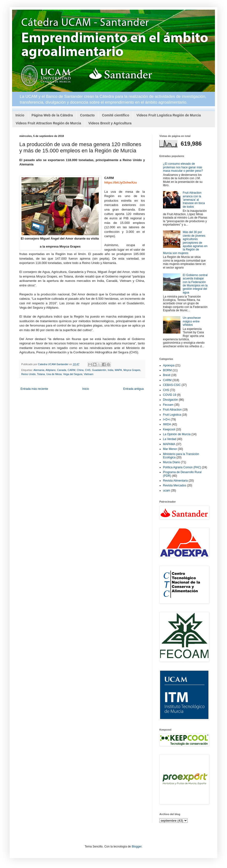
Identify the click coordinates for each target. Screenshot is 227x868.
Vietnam (89, 374)
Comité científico (116, 115)
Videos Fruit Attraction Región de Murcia (48, 123)
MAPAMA (169, 444)
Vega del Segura (73, 374)
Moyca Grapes (132, 370)
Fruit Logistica (172, 415)
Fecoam (168, 405)
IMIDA (167, 424)
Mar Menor (170, 449)
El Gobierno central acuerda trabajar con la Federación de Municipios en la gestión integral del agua (195, 284)
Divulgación (170, 400)
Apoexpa (169, 365)
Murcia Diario (172, 462)
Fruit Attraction (172, 410)
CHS (88, 370)
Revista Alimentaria (175, 481)
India (110, 370)
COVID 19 (170, 395)
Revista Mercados (175, 485)
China (80, 370)
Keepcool (169, 429)
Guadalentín (99, 370)
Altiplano (51, 370)
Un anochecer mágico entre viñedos (192, 321)
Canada (62, 370)
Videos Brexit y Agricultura (110, 123)
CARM (71, 370)
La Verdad (170, 439)
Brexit (167, 375)
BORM (167, 370)
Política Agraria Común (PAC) (182, 467)
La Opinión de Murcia (177, 434)
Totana (41, 374)
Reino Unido (28, 374)
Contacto (87, 115)
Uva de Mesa (54, 374)
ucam (167, 491)
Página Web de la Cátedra (52, 115)
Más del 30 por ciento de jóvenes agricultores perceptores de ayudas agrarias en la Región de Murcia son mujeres (185, 242)
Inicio (20, 115)
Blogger (137, 847)
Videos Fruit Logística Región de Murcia (169, 115)
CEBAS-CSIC (172, 385)
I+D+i (167, 420)
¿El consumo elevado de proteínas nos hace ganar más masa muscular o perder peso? (183, 167)
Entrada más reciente (34, 389)
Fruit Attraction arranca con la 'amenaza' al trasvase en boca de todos (194, 200)
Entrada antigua (133, 389)
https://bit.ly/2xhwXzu (121, 182)
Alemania (39, 370)
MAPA (118, 370)
